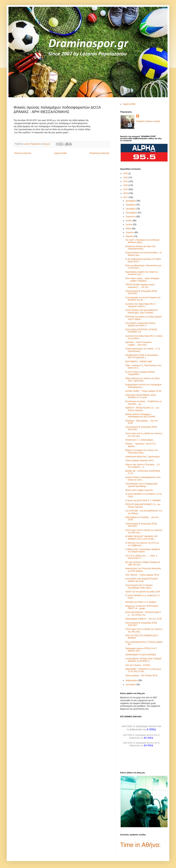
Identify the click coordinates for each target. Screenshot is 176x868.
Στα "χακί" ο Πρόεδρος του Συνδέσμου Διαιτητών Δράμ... (142, 241)
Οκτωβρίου (131, 209)
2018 (126, 193)
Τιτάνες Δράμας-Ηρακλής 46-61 (139, 461)
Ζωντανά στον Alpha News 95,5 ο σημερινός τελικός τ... (140, 305)
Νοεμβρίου (131, 205)
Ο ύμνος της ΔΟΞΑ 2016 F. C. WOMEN (143, 501)
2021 (126, 181)
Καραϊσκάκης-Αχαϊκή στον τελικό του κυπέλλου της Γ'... (142, 273)
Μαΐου (129, 229)
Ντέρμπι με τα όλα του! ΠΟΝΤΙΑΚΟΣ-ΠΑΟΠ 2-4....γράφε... (142, 607)
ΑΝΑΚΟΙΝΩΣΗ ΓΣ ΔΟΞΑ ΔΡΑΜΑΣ (141, 655)
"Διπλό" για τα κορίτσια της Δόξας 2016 (143, 592)
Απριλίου (130, 232)
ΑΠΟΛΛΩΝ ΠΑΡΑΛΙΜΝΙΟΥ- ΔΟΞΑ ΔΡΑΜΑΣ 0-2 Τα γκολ (141, 396)
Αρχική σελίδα (60, 153)
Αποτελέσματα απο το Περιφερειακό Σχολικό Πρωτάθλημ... (141, 485)
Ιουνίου (129, 224)
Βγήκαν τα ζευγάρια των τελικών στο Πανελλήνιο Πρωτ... (142, 451)
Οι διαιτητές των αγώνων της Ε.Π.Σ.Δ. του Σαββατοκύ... (142, 544)
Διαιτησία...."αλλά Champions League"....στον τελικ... (138, 343)
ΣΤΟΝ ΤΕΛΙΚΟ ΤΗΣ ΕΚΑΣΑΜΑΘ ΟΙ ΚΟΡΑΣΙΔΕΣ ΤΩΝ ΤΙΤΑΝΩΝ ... (141, 311)
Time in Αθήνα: (140, 845)
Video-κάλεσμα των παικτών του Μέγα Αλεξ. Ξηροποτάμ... (142, 380)
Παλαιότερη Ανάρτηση (99, 153)
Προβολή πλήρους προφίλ (148, 121)
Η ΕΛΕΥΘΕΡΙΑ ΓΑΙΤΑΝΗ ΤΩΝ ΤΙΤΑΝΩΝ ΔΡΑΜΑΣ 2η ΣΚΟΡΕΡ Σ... (143, 660)
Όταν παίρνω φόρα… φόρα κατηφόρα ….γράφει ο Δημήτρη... (142, 280)
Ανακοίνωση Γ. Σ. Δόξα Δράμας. (139, 440)
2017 (126, 197)
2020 (126, 185)
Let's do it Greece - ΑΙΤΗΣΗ (138, 665)
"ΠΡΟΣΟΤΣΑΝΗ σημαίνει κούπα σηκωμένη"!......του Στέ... (140, 286)
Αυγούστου (131, 217)
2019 (126, 189)
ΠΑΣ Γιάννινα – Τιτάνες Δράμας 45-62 (142, 575)
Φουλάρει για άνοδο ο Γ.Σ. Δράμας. (141, 602)
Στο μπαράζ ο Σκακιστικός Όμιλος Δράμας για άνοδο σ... (140, 324)
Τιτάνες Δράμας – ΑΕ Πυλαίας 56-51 (141, 676)
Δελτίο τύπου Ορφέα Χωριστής (139, 490)
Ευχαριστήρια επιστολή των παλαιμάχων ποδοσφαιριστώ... (143, 386)
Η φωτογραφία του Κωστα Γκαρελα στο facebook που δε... (143, 299)
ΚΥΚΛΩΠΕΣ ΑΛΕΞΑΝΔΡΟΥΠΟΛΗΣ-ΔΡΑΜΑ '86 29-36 (142, 580)
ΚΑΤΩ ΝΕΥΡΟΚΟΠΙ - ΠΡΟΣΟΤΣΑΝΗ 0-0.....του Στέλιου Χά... (143, 614)
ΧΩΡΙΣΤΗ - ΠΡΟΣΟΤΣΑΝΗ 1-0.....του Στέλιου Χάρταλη (142, 409)
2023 (126, 173)
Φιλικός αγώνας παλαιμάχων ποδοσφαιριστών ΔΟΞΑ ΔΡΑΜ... (141, 415)
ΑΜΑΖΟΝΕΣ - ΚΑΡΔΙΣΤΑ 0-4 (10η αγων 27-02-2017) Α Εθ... (143, 670)
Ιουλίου (129, 221)
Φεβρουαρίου (132, 680)
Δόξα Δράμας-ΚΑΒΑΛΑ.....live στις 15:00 (143, 619)
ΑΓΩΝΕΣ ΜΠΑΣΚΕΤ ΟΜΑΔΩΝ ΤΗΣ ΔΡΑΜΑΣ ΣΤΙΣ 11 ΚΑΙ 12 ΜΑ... (141, 538)
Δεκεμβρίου (131, 201)
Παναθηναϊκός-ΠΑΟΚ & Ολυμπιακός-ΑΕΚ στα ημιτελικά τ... (142, 356)
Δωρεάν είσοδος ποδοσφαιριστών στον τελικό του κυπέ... (143, 478)
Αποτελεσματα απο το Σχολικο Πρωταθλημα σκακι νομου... (139, 586)
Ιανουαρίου (131, 685)
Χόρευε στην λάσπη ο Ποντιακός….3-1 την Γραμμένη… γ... (143, 466)
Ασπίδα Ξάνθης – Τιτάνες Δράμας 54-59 (143, 391)
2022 (126, 178)
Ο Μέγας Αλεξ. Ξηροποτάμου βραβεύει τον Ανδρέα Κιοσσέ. (143, 550)
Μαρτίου (130, 236)
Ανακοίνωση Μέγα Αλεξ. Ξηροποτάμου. (143, 457)
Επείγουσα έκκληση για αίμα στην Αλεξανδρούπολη (140, 248)
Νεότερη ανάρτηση (23, 153)
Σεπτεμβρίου (132, 213)
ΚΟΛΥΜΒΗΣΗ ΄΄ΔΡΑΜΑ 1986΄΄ (139, 362)
